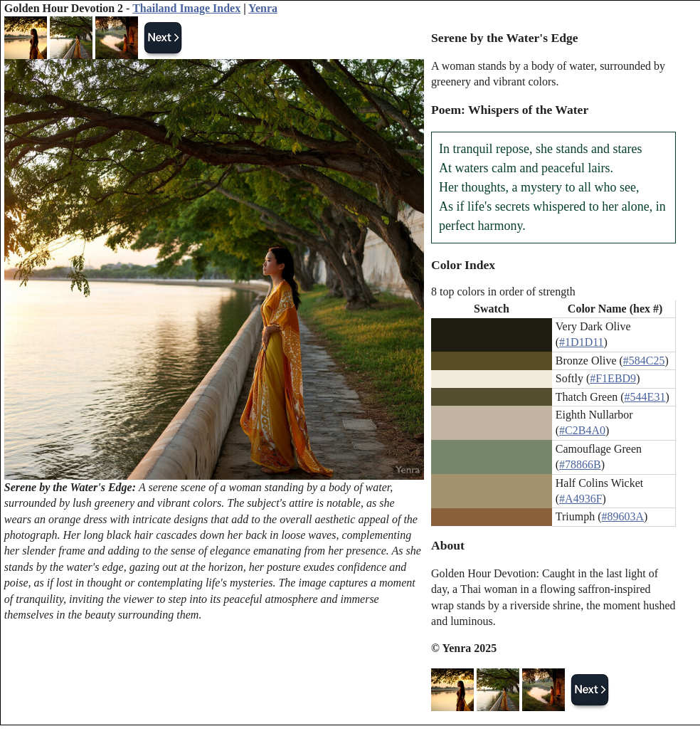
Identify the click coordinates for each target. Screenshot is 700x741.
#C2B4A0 (582, 430)
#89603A (623, 516)
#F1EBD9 (613, 378)
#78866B (580, 464)
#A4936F (580, 499)
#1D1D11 (582, 342)
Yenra (263, 8)
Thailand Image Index (186, 8)
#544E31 (645, 397)
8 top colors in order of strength (503, 291)
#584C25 (644, 361)
